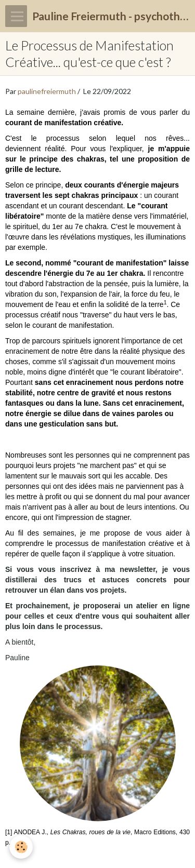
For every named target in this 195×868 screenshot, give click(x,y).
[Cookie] (21, 847)
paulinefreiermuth (47, 91)
